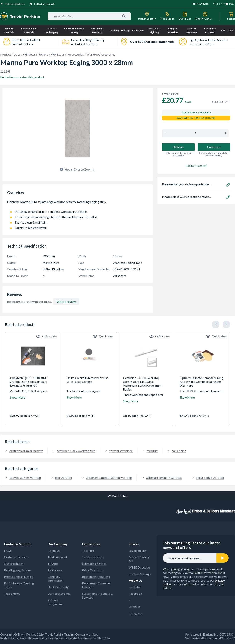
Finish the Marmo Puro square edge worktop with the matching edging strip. (78, 204)
